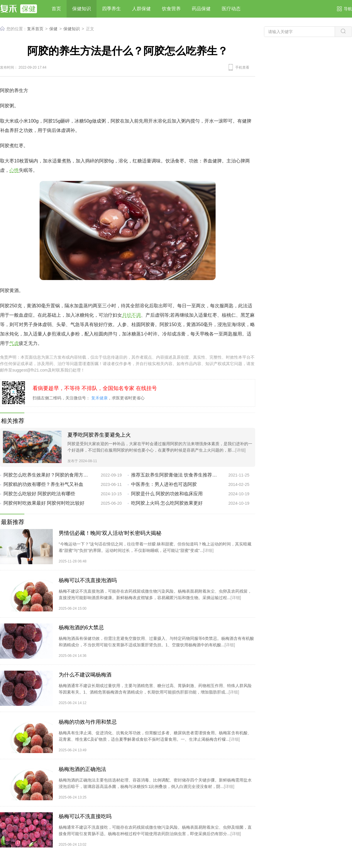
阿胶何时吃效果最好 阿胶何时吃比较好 (44, 503)
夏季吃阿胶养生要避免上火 (99, 435)
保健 (53, 29)
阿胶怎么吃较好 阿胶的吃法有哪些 (39, 494)
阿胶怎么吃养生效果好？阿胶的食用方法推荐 (47, 475)
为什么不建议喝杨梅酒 (85, 675)
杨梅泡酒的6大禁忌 (81, 628)
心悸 (14, 170)
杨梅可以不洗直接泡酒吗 (88, 580)
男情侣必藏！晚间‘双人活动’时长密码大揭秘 (110, 533)
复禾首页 (35, 29)
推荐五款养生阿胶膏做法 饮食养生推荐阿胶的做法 (175, 475)
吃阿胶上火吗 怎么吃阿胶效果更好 (167, 503)
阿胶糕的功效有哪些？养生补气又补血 (43, 484)
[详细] (241, 450)
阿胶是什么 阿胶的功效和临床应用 (167, 494)
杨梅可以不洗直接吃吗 (85, 816)
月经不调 (131, 315)
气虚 (14, 343)
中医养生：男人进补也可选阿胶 (164, 484)
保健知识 (72, 29)
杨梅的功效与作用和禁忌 (88, 722)
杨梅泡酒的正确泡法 (82, 769)
